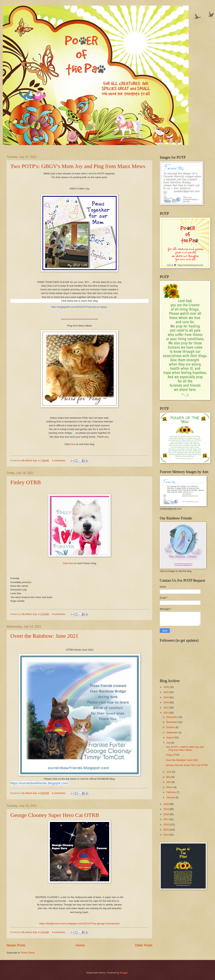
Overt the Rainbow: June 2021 (44, 636)
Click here (69, 563)
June (169, 772)
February (171, 792)
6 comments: (59, 793)
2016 (166, 824)
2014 (166, 835)
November (172, 722)
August (170, 737)
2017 (166, 819)
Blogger (124, 973)
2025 (166, 692)
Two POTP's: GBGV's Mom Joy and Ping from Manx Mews (78, 166)
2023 (166, 702)
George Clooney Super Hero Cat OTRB (55, 815)
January (171, 797)
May (169, 777)
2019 (166, 809)
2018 (166, 814)
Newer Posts (16, 945)
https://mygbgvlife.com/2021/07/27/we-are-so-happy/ (79, 307)
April (169, 782)
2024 (166, 697)
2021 (166, 713)
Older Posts (144, 945)
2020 (166, 804)
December (172, 717)
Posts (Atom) (28, 953)
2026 (166, 687)
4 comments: (59, 461)
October (171, 727)
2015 (166, 830)
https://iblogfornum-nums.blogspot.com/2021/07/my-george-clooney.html (79, 924)
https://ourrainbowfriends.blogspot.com (39, 783)
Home (80, 945)
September (172, 732)
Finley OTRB (26, 482)
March (170, 787)
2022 (166, 708)
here (73, 444)
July (169, 743)
